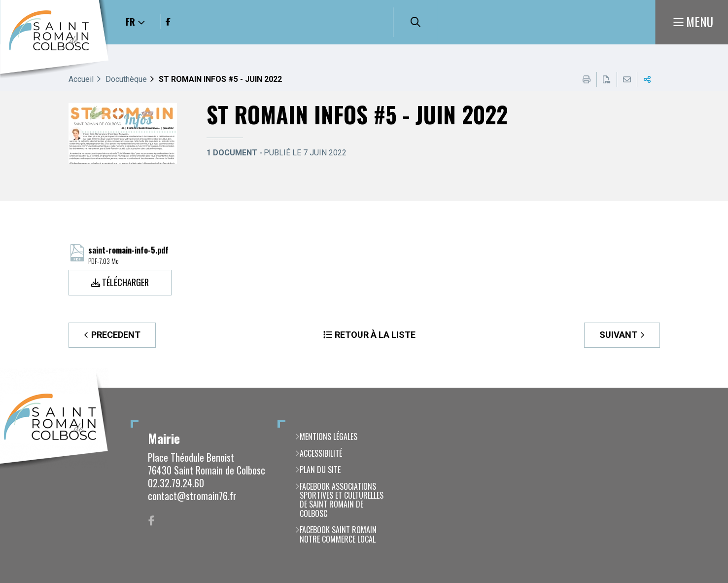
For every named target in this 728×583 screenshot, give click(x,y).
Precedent (116, 335)
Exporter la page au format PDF (607, 79)
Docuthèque (126, 79)
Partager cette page (647, 79)
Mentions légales (329, 437)
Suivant (618, 335)
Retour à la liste (375, 335)
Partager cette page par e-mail (627, 79)
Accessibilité (321, 453)
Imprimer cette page (587, 79)
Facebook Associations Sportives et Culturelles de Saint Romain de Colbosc (342, 500)
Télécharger (125, 282)
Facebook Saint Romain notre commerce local (338, 534)
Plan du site (320, 470)
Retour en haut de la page (706, 388)
